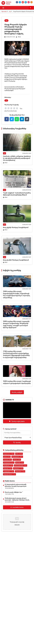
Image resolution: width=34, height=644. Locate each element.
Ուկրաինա (20, 471)
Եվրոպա (8, 468)
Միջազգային (17, 457)
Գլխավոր (4, 11)
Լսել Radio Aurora (17, 507)
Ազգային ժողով (9, 474)
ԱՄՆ (19, 454)
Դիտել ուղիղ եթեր (17, 421)
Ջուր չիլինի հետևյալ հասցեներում (16, 227)
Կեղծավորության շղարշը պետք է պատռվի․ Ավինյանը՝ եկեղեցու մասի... (17, 499)
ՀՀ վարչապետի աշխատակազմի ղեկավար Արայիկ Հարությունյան (16, 485)
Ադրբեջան (18, 468)
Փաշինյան (8, 465)
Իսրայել (7, 460)
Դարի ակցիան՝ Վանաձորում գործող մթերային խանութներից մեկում (17, 194)
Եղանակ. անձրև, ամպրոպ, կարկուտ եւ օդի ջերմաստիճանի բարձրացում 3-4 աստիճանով (17, 158)
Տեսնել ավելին (17, 392)
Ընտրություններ (20, 465)
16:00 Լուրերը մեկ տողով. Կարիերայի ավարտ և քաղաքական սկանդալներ (17, 382)
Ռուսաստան (9, 463)
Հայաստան (9, 454)
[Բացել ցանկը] (3, 8)
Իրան (7, 457)
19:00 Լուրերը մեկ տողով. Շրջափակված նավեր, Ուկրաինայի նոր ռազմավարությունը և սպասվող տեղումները (16, 294)
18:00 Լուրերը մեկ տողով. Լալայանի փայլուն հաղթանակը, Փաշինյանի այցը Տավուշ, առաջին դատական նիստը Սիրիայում (16, 324)
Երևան (17, 460)
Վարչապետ (9, 471)
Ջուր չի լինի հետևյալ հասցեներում (16, 260)
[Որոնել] (31, 8)
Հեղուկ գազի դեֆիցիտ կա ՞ (14, 492)
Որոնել (17, 442)
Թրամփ (20, 463)
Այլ (10, 11)
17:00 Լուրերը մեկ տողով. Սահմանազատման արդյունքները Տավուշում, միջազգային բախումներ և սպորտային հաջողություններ (16, 354)
